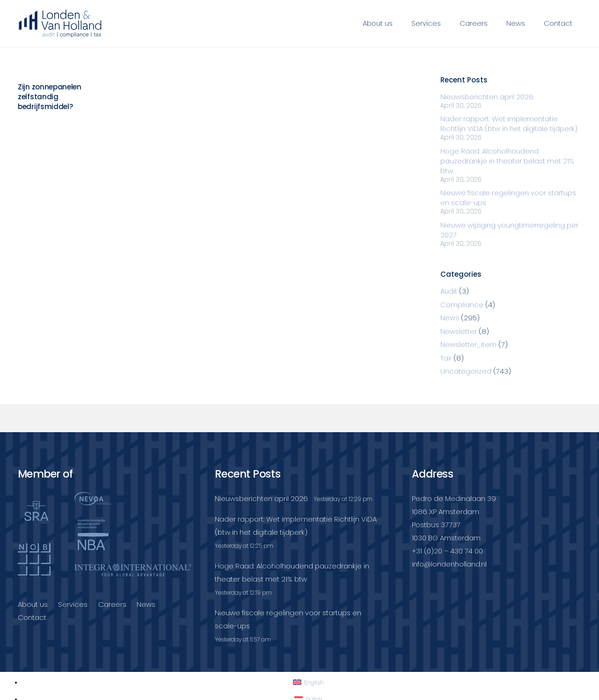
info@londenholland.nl (449, 564)
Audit (449, 291)
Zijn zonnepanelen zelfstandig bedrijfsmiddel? (50, 97)
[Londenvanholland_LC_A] (61, 23)
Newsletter (459, 331)
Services (73, 604)
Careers (112, 604)
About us (33, 604)
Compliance (462, 305)
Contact (32, 617)
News (450, 318)
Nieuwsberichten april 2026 (487, 97)
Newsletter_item (468, 344)
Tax (446, 358)
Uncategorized (466, 371)
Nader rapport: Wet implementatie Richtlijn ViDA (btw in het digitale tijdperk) (509, 124)
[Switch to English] (308, 682)
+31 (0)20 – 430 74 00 (447, 551)
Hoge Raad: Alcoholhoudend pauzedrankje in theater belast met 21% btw (507, 161)
